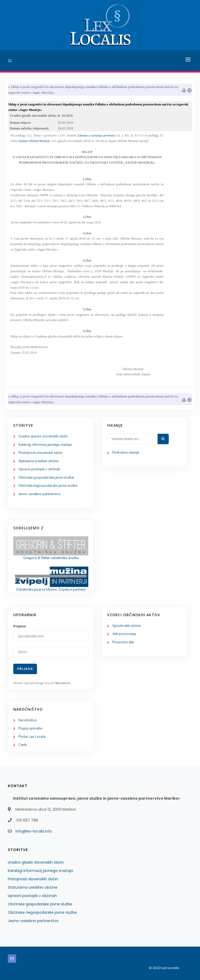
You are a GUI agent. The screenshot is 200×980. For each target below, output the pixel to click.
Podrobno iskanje (126, 453)
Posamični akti (123, 642)
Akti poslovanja (124, 634)
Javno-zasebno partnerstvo (39, 494)
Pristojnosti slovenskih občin (40, 453)
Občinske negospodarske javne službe (48, 486)
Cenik (23, 745)
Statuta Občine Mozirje (34, 141)
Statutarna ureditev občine (38, 461)
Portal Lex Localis (32, 737)
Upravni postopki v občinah (39, 469)
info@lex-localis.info (34, 831)
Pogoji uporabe (30, 728)
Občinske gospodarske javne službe (46, 478)
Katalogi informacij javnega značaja (45, 445)
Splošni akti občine (126, 626)
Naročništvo (28, 720)
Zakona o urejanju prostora (96, 135)
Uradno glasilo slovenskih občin (43, 436)
